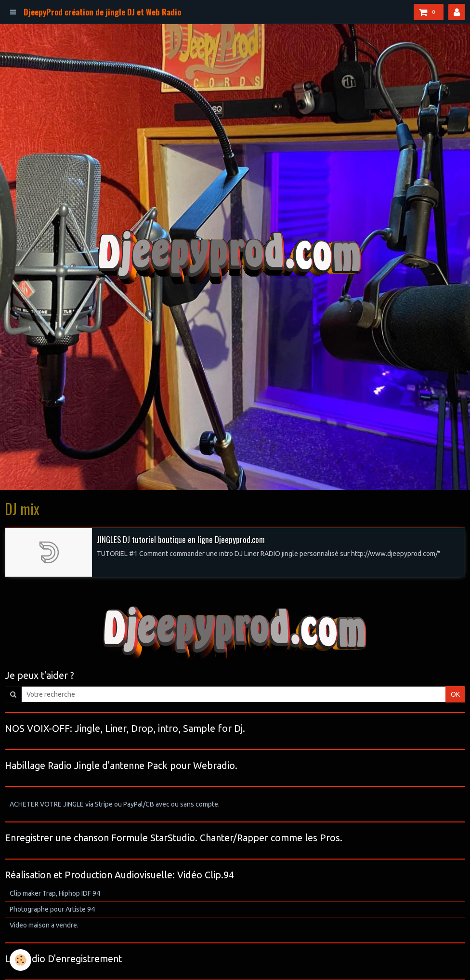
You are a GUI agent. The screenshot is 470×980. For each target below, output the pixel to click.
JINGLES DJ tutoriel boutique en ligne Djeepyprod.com (181, 539)
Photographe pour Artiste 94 (52, 909)
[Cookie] (20, 960)
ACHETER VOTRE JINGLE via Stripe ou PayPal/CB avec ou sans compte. (115, 804)
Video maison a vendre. (44, 925)
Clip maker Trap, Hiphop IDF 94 (55, 893)
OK (455, 694)
